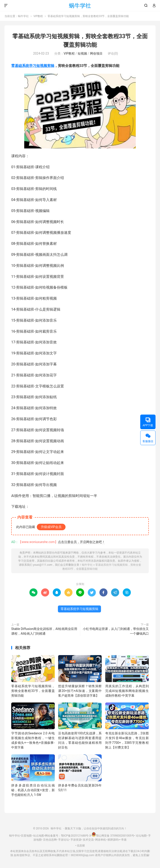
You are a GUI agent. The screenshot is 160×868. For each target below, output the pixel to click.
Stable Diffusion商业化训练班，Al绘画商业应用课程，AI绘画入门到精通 (44, 631)
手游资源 (76, 840)
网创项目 (96, 53)
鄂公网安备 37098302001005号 (113, 836)
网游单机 (101, 840)
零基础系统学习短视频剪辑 (33, 66)
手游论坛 (64, 840)
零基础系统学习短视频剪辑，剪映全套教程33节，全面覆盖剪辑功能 (33, 691)
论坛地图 (141, 836)
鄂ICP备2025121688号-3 (76, 836)
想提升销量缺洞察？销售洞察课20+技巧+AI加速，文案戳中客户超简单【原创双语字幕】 (80, 691)
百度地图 (26, 836)
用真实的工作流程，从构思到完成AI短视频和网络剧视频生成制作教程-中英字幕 (127, 691)
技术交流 (88, 840)
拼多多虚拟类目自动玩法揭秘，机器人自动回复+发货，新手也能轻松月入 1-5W (33, 790)
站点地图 (39, 836)
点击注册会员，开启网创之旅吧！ (81, 542)
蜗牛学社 (80, 6)
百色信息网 (50, 840)
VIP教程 (38, 16)
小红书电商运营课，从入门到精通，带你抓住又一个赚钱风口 (116, 631)
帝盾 (124, 840)
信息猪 (81, 846)
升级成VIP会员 (51, 527)
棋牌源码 (113, 840)
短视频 (82, 53)
